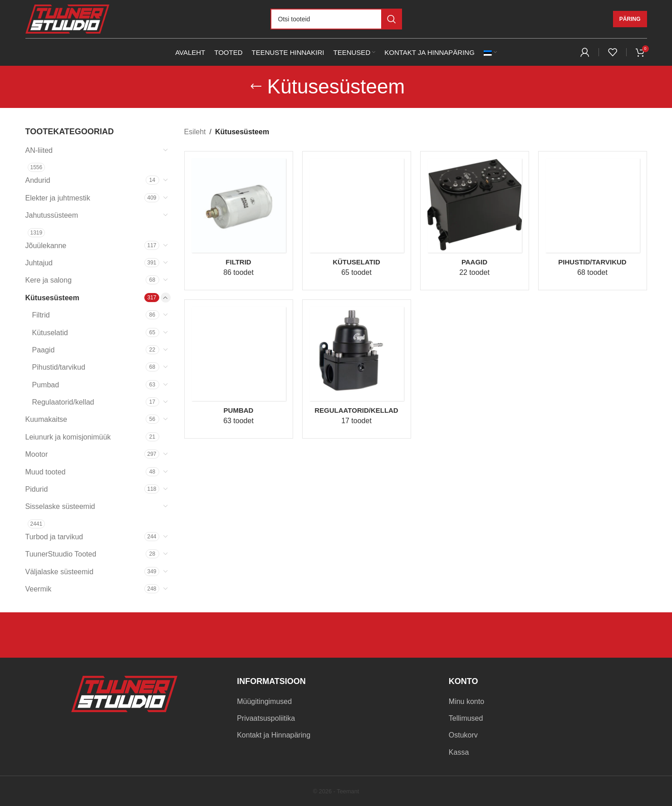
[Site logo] (67, 18)
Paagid (44, 350)
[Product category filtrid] (239, 221)
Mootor (37, 454)
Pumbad (46, 385)
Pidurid (37, 489)
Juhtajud (39, 263)
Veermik (39, 589)
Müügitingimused (264, 701)
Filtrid (41, 315)
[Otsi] (336, 19)
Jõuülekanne (46, 246)
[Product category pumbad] (239, 369)
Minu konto (466, 701)
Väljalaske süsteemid (59, 572)
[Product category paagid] (475, 221)
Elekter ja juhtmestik (58, 198)
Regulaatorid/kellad (63, 402)
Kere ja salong (49, 280)
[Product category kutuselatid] (357, 221)
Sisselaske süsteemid (60, 506)
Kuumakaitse (47, 419)
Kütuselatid (50, 333)
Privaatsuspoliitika (266, 718)
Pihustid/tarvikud (59, 367)
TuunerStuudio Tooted (61, 554)
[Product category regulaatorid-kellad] (357, 369)
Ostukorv (463, 735)
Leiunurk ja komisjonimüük (68, 437)
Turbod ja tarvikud (54, 537)
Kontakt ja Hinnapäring (274, 735)
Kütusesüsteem (52, 298)
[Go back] (256, 87)
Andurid (38, 180)
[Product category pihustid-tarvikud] (593, 221)
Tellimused (466, 718)
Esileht (195, 132)
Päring (630, 19)
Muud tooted (46, 472)
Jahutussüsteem (52, 215)
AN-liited (39, 150)
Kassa (459, 752)
